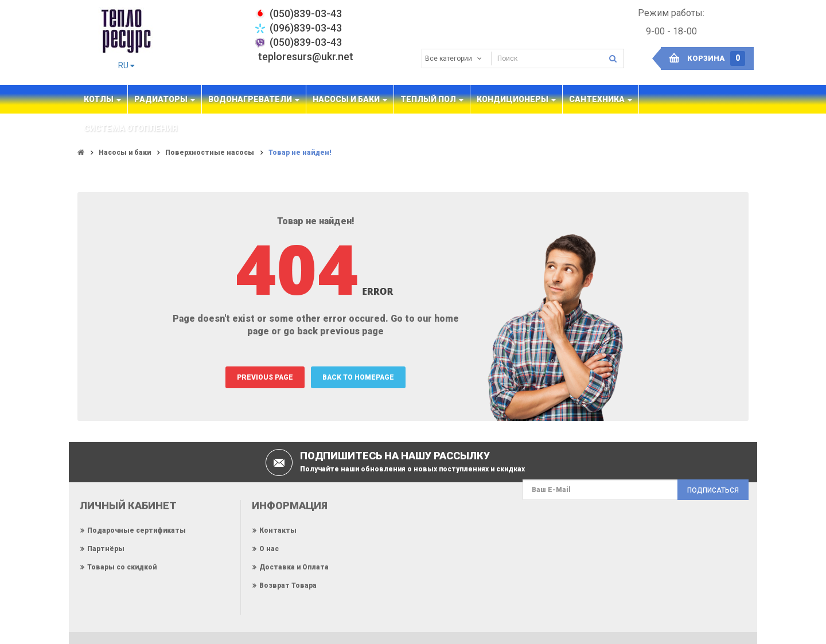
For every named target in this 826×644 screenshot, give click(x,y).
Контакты (278, 530)
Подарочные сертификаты (137, 530)
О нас (269, 549)
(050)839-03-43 (306, 42)
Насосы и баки (125, 153)
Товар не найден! (300, 153)
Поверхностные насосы (210, 153)
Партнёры (106, 549)
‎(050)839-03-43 (306, 13)
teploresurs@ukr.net (306, 56)
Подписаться (713, 490)
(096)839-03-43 (306, 28)
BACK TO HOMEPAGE (358, 377)
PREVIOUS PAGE (265, 377)
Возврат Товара (288, 586)
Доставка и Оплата (294, 567)
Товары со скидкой (122, 567)
